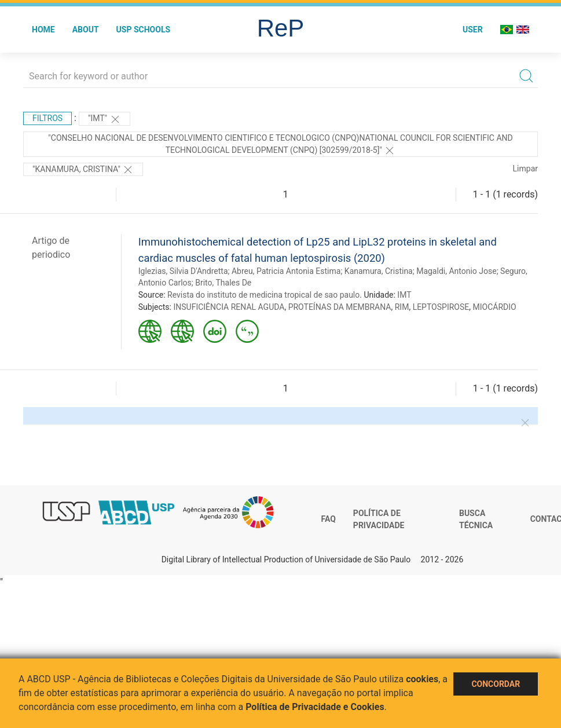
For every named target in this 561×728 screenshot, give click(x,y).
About (86, 30)
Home (43, 30)
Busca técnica (476, 520)
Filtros (47, 118)
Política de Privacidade (379, 520)
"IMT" (104, 119)
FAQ (329, 519)
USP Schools (144, 30)
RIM (402, 307)
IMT (404, 295)
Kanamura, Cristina (379, 271)
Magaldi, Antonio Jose (456, 271)
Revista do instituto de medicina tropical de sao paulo (263, 295)
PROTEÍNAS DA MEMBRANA (340, 307)
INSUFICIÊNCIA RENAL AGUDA (229, 307)
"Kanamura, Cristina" (83, 170)
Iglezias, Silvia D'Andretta (183, 271)
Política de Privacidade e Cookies (315, 707)
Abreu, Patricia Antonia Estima (286, 271)
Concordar (496, 684)
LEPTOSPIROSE (441, 307)
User (473, 30)
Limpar (525, 169)
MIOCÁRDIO (494, 307)
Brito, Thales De (223, 283)
